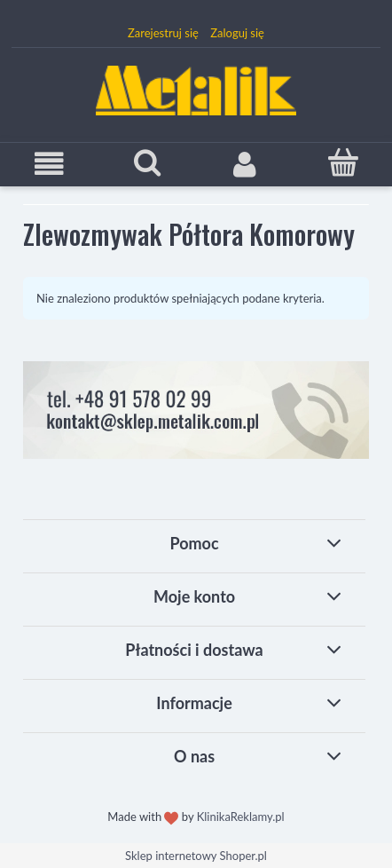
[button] (49, 164)
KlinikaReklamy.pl (241, 817)
